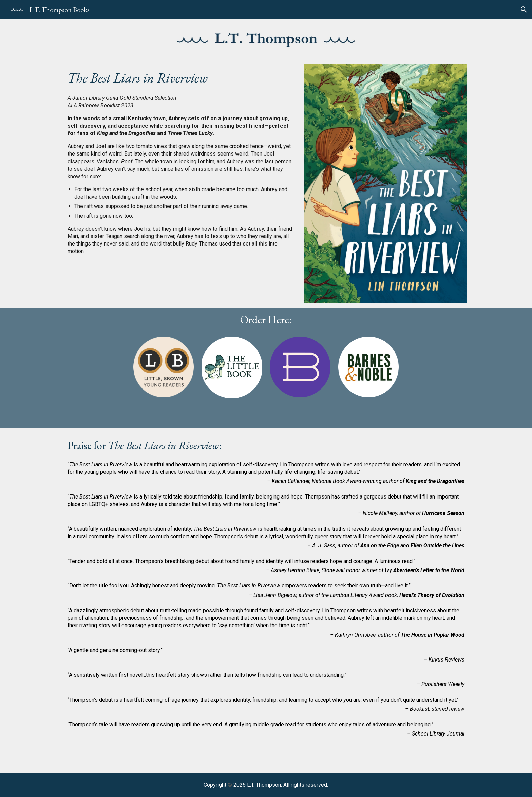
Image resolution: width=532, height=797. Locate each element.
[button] (524, 10)
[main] (180, 77)
